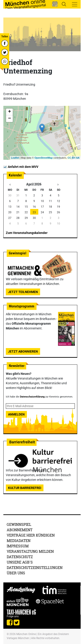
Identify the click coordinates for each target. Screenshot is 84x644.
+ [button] (10, 112)
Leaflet (15, 158)
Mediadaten (19, 541)
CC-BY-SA (74, 158)
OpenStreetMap (44, 158)
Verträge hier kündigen (31, 535)
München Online (26, 634)
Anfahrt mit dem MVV (21, 167)
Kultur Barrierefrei (25, 488)
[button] (55, 4)
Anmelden (16, 414)
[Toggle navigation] (75, 4)
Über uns (16, 573)
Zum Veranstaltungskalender (27, 233)
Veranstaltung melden (30, 551)
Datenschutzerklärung (32, 397)
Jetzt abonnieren (23, 351)
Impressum (18, 546)
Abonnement (20, 530)
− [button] (10, 119)
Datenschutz (20, 557)
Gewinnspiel (19, 524)
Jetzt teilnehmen (23, 292)
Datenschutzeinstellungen (35, 567)
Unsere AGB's (20, 562)
